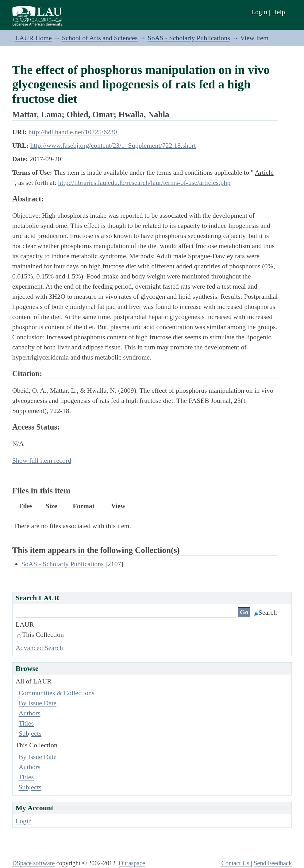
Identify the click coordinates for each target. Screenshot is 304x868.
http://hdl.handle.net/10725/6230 (73, 132)
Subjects (30, 733)
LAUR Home (34, 38)
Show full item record (42, 460)
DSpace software (34, 863)
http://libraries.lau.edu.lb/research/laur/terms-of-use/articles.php (144, 183)
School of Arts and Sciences (100, 38)
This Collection (40, 634)
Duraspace (132, 863)
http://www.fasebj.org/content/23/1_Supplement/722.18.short (113, 145)
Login (259, 12)
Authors (30, 713)
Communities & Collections (57, 693)
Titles (26, 723)
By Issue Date (38, 703)
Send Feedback (273, 863)
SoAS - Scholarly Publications (189, 38)
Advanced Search (39, 648)
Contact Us (236, 863)
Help (279, 12)
